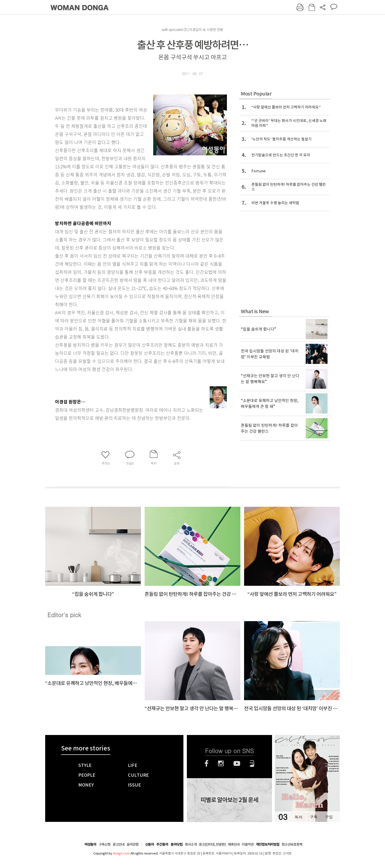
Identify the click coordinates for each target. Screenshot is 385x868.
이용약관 (248, 844)
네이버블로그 (252, 763)
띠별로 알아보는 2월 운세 (229, 800)
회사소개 (191, 844)
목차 (298, 817)
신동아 (150, 845)
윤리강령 (133, 844)
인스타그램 (221, 763)
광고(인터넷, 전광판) (212, 844)
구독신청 (105, 844)
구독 (314, 817)
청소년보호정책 (292, 844)
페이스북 (206, 763)
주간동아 (162, 845)
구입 (329, 817)
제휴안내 (234, 844)
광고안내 (119, 844)
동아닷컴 (177, 845)
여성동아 (90, 845)
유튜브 (237, 763)
